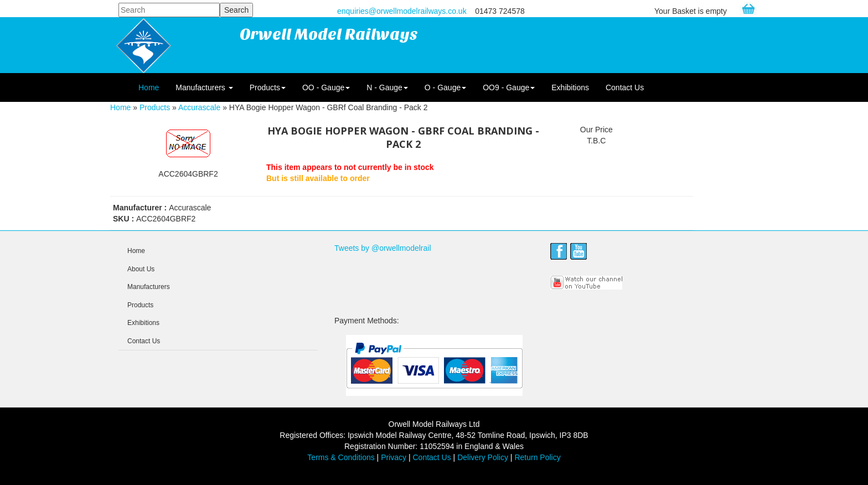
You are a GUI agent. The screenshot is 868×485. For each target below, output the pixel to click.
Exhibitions (570, 87)
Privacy (394, 457)
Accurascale (199, 107)
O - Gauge (445, 87)
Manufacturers (204, 87)
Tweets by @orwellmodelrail (383, 248)
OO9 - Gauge (509, 87)
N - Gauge (387, 87)
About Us (141, 269)
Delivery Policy (483, 457)
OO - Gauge (326, 87)
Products (268, 87)
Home (149, 87)
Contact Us (625, 87)
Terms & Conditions (341, 457)
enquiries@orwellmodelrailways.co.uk (402, 11)
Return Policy (537, 457)
